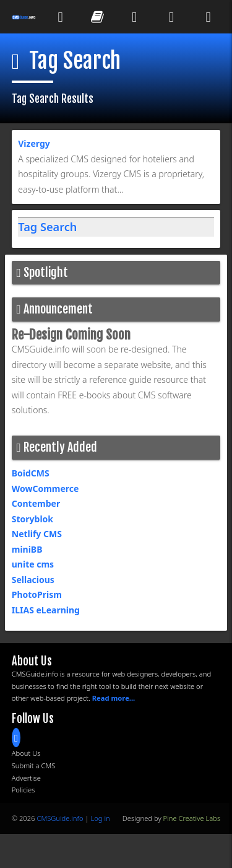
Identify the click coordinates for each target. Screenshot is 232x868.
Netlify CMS (37, 534)
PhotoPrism (37, 594)
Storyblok (32, 519)
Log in (100, 818)
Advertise (26, 778)
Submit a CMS (34, 765)
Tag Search (47, 227)
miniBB (27, 549)
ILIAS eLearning (46, 610)
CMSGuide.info (60, 818)
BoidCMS (31, 473)
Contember (36, 503)
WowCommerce (45, 489)
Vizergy (34, 143)
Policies (24, 790)
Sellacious (33, 580)
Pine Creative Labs (192, 818)
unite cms (33, 564)
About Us (26, 753)
